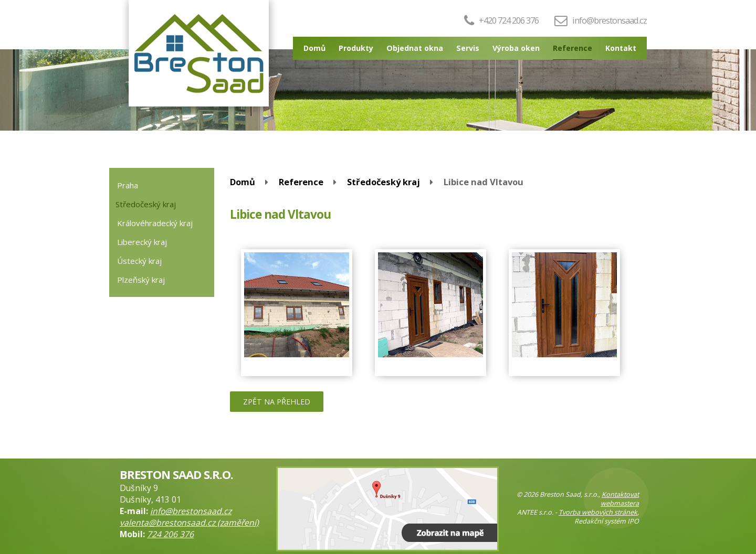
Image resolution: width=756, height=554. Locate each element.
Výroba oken (516, 48)
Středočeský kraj (384, 182)
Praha (128, 185)
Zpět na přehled (277, 402)
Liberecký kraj (142, 242)
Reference (573, 48)
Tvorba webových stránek (598, 512)
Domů (314, 48)
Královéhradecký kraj (155, 223)
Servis (468, 48)
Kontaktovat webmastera (620, 499)
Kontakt (621, 48)
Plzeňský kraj (141, 280)
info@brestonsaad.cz (610, 20)
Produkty (356, 48)
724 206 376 (170, 534)
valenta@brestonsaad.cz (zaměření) (189, 523)
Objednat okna (415, 48)
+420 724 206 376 (501, 20)
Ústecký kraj (139, 261)
